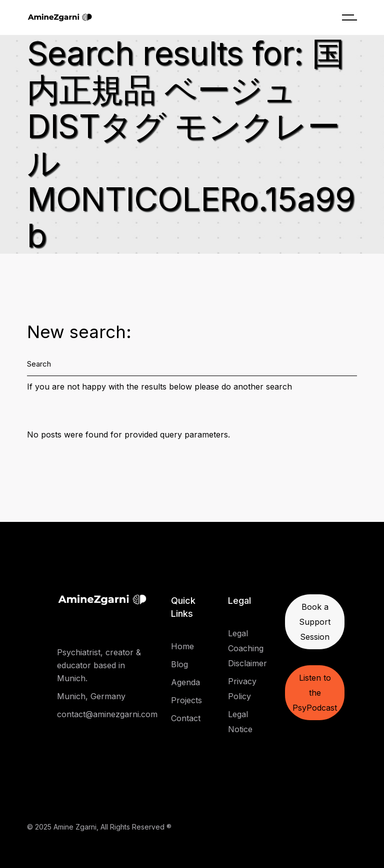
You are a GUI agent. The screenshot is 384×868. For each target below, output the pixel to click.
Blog (179, 664)
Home (182, 646)
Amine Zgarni (75, 827)
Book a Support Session (315, 622)
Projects (186, 700)
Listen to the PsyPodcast (315, 693)
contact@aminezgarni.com (107, 714)
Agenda (185, 682)
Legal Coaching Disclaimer (247, 648)
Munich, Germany (91, 696)
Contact (186, 718)
